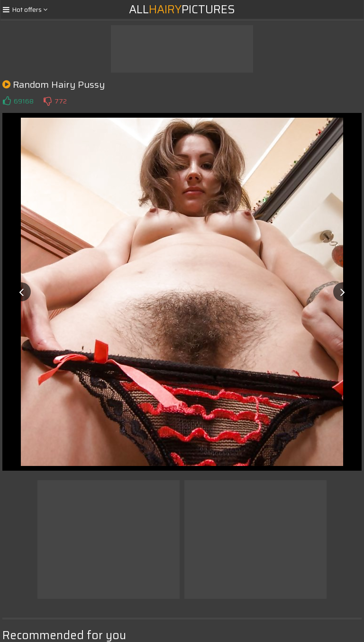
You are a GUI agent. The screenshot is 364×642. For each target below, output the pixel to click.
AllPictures (182, 9)
